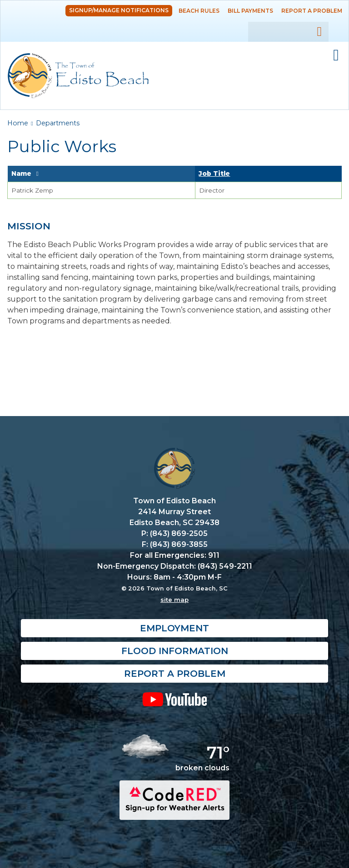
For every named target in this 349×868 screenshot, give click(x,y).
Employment (174, 628)
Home (18, 123)
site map (174, 600)
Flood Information (175, 651)
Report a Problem (312, 11)
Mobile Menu (336, 55)
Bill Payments (250, 11)
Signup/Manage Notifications (119, 10)
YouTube (174, 699)
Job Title (214, 174)
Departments (58, 123)
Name (21, 174)
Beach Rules (199, 11)
